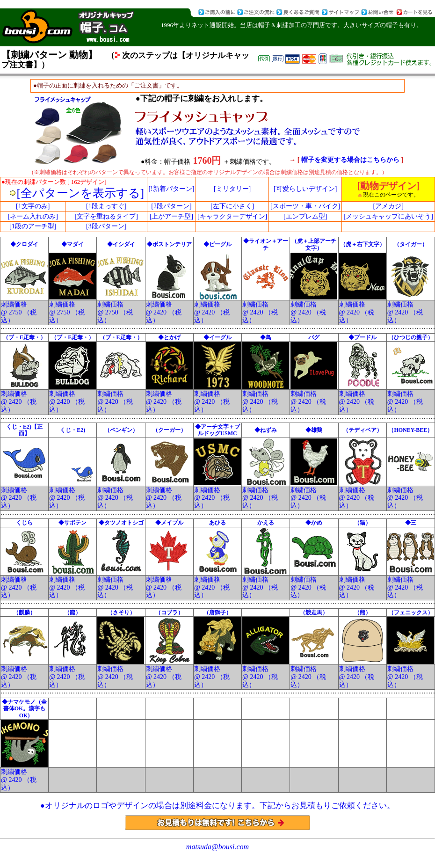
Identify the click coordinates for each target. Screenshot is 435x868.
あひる (217, 523)
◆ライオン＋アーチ (266, 244)
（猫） (362, 523)
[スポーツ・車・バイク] (305, 206)
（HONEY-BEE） (410, 430)
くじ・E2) (72, 430)
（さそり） (121, 613)
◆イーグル (217, 337)
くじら (24, 523)
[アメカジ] (388, 206)
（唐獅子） (217, 613)
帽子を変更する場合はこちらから (351, 160)
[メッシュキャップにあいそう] (388, 216)
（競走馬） (314, 613)
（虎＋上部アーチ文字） (314, 244)
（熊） (362, 613)
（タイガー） (411, 244)
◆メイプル (169, 523)
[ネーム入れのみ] (33, 216)
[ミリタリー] (232, 189)
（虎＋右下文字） (362, 244)
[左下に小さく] (232, 206)
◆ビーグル (217, 244)
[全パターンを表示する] (81, 193)
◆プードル (362, 337)
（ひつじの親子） (411, 337)
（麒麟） (24, 613)
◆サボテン (72, 523)
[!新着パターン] (171, 189)
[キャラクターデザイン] (232, 216)
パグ (314, 337)
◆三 (411, 523)
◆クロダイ (24, 244)
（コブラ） (169, 613)
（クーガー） (169, 430)
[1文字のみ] (33, 206)
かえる (266, 523)
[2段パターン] (171, 206)
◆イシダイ (121, 244)
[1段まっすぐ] (106, 206)
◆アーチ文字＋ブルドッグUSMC (217, 430)
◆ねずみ (266, 430)
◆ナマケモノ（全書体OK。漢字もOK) (24, 709)
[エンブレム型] (305, 216)
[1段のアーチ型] (33, 226)
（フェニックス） (411, 613)
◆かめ (314, 523)
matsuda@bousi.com (217, 847)
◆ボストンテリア (169, 244)
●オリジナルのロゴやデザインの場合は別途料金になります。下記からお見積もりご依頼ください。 (217, 806)
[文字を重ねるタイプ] (106, 216)
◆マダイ (72, 244)
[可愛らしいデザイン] (305, 189)
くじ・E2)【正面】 (24, 430)
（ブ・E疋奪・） (24, 337)
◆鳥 (266, 337)
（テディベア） (362, 430)
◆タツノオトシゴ (121, 523)
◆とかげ (169, 337)
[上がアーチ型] (171, 216)
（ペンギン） (121, 430)
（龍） (72, 613)
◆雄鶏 (314, 430)
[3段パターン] (106, 226)
